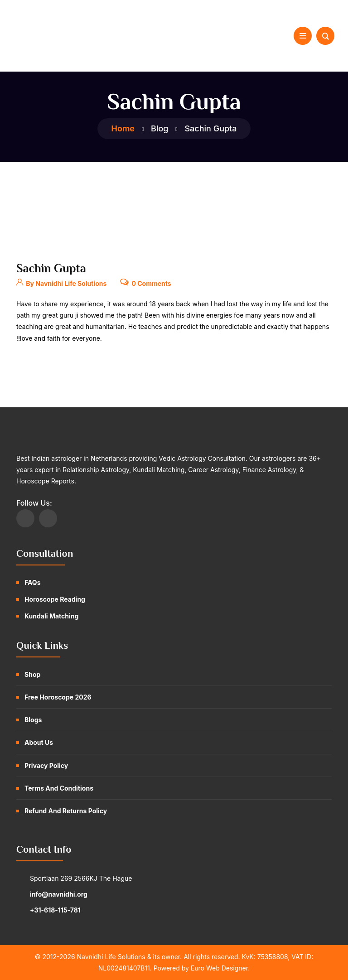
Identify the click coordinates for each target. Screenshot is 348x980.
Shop (32, 674)
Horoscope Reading (55, 599)
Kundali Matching (51, 616)
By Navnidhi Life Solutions (61, 282)
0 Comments (145, 282)
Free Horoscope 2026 (58, 697)
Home (123, 128)
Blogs (33, 720)
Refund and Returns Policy (66, 811)
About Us (39, 742)
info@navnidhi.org (59, 894)
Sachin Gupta (51, 268)
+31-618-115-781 (55, 910)
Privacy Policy (46, 765)
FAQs (33, 582)
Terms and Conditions (59, 788)
